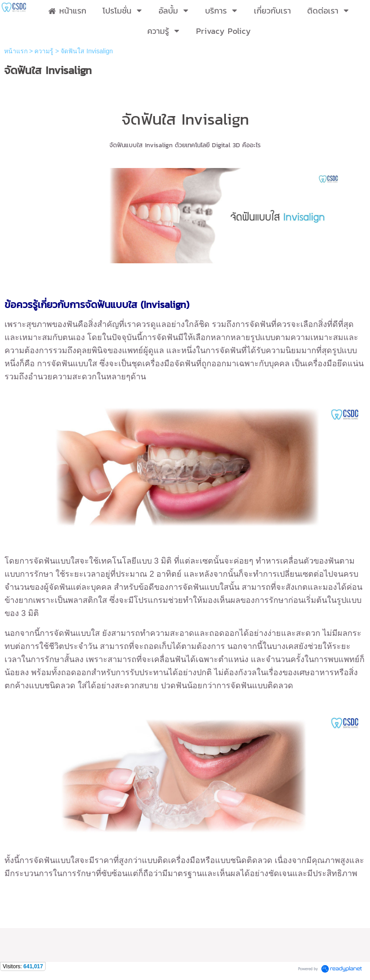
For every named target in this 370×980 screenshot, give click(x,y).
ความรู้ (44, 51)
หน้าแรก (16, 51)
